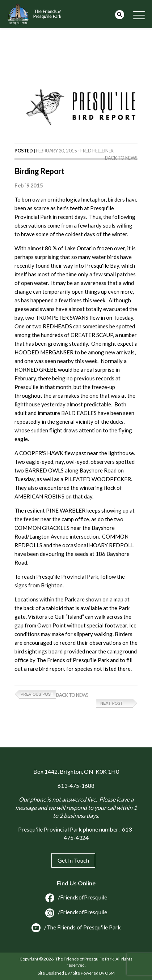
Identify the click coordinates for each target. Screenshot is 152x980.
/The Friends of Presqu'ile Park (76, 927)
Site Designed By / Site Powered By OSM (76, 973)
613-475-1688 (76, 785)
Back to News (121, 158)
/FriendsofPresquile (76, 897)
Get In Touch (73, 860)
